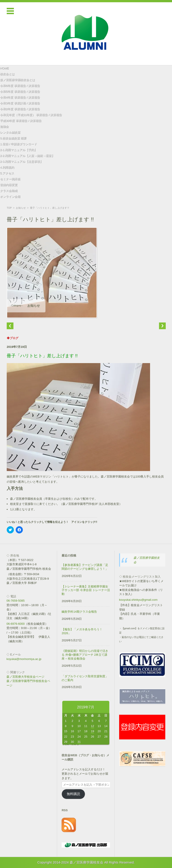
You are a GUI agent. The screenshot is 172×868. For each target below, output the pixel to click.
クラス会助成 (9, 191)
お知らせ (21, 208)
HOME (4, 68)
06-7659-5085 (16, 601)
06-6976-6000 (16, 624)
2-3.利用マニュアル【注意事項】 (21, 161)
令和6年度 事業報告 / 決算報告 (20, 86)
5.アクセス (7, 173)
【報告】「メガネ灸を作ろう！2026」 (82, 631)
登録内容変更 (9, 185)
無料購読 (73, 794)
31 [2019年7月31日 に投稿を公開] (79, 742)
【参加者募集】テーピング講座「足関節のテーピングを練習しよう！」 (85, 567)
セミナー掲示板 (10, 179)
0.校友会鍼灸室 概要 (13, 138)
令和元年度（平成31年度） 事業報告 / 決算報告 (31, 115)
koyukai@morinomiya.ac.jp (24, 659)
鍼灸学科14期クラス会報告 (79, 612)
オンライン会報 (10, 196)
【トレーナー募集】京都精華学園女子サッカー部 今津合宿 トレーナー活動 (86, 590)
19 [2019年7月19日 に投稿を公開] (92, 731)
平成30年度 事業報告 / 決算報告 (21, 121)
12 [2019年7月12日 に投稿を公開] (92, 726)
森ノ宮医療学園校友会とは (17, 80)
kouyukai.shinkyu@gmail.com (138, 600)
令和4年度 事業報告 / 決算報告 (20, 97)
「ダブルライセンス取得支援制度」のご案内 (85, 678)
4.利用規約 (7, 167)
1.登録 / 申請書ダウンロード (18, 144)
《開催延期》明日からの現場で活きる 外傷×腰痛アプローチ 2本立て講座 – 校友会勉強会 (85, 655)
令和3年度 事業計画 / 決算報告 (20, 103)
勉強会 (4, 126)
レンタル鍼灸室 (10, 132)
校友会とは (7, 74)
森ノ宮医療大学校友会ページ (25, 677)
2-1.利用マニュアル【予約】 (18, 150)
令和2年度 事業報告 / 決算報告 (20, 109)
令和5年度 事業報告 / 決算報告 (20, 91)
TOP (9, 208)
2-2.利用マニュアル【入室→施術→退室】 (27, 156)
